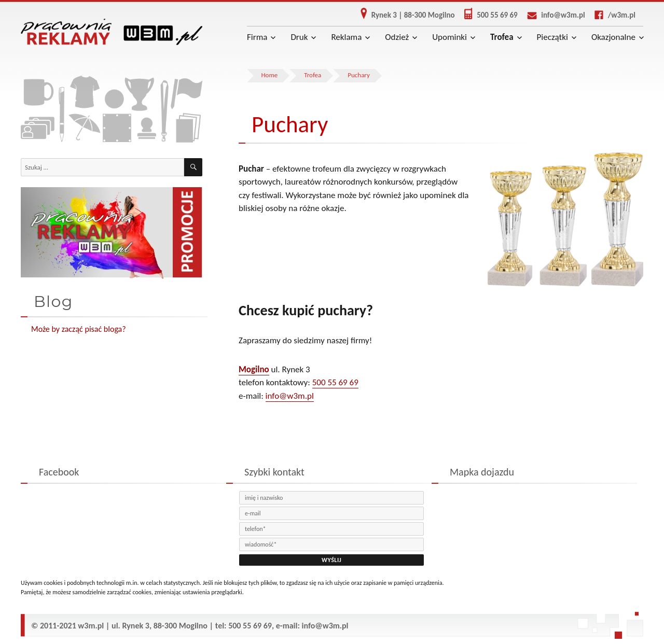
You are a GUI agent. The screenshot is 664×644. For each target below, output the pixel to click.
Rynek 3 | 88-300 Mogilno (404, 15)
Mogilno (254, 369)
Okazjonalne (613, 37)
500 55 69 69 (487, 15)
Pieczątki (552, 37)
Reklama (346, 37)
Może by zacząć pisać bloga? (79, 329)
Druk (299, 37)
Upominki (449, 37)
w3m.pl (91, 626)
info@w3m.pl (552, 15)
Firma (257, 37)
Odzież (397, 37)
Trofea (502, 37)
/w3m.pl (611, 15)
